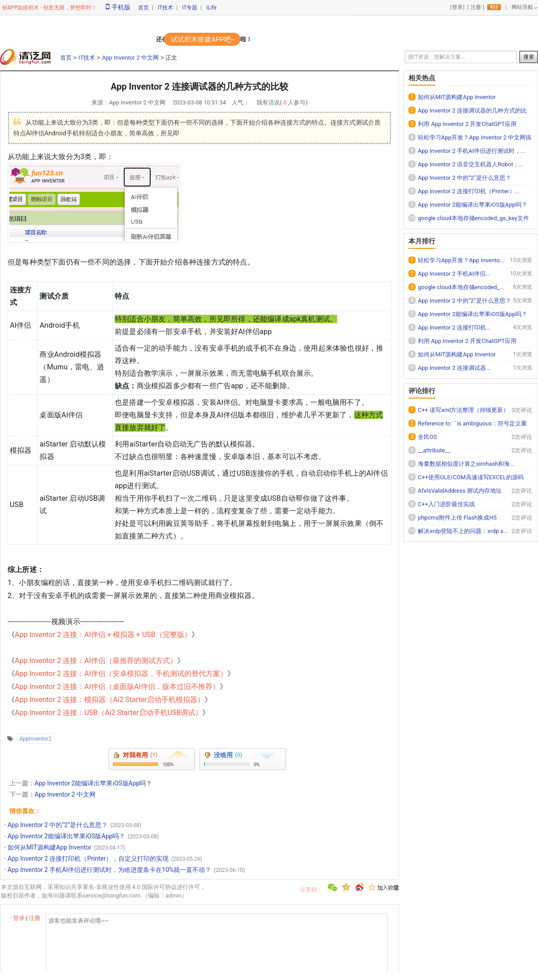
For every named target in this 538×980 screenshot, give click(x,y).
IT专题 (190, 8)
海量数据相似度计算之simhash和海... (466, 464)
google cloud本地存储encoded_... (461, 287)
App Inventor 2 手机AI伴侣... (454, 274)
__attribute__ (434, 450)
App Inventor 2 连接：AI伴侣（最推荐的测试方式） (96, 661)
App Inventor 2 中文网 (130, 58)
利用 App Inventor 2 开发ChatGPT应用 (467, 124)
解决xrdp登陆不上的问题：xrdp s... (463, 531)
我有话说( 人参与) (282, 102)
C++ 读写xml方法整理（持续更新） (463, 410)
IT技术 (165, 8)
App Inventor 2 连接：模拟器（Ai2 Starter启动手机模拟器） (110, 700)
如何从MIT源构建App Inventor (50, 847)
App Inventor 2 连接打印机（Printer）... (469, 191)
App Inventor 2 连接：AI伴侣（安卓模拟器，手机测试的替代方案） (121, 674)
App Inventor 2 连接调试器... (454, 368)
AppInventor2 (35, 739)
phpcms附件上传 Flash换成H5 (457, 518)
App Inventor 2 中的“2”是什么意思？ (58, 825)
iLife (211, 8)
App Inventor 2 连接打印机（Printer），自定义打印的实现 (88, 859)
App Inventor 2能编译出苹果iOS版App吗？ (93, 783)
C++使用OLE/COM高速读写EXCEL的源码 (471, 477)
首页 (143, 8)
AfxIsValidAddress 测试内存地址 (460, 491)
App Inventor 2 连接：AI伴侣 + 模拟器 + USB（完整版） (103, 635)
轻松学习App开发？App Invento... (461, 260)
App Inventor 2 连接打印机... (454, 327)
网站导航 (522, 7)
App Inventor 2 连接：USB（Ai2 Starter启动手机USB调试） (108, 713)
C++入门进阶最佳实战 (446, 504)
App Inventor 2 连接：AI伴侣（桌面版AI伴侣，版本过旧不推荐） (117, 687)
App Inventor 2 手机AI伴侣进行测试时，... (471, 151)
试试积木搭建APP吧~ (203, 39)
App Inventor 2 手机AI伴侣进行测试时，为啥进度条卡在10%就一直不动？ (110, 870)
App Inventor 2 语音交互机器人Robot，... (471, 164)
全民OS (427, 437)
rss (494, 7)
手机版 (118, 7)
